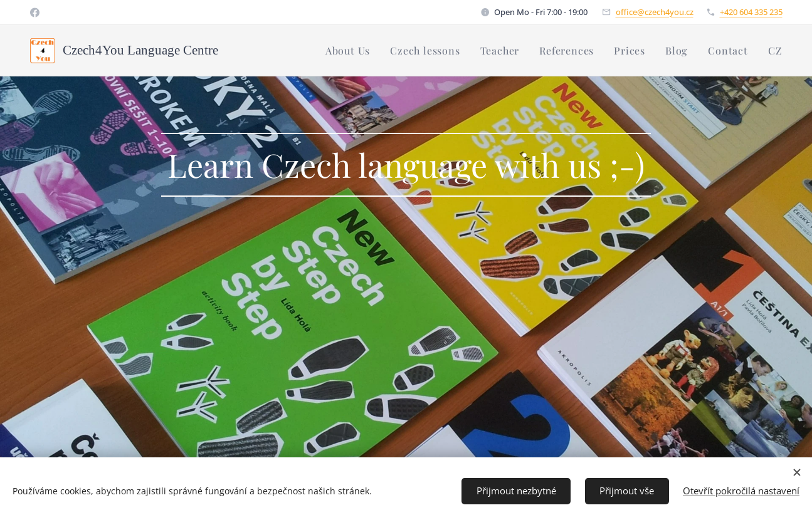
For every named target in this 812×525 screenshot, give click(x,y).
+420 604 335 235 (751, 12)
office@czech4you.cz (655, 12)
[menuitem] (351, 51)
